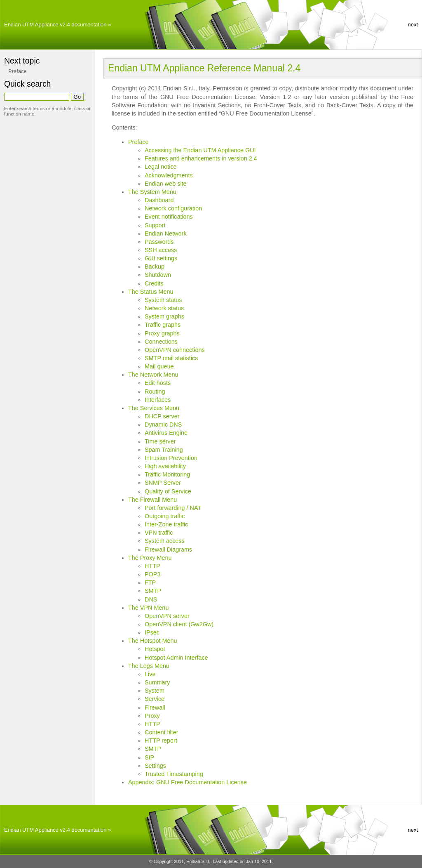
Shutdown (158, 275)
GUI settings (161, 258)
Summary (157, 682)
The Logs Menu (149, 666)
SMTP (153, 591)
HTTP (152, 566)
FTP (150, 583)
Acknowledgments (169, 175)
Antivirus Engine (166, 433)
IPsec (152, 632)
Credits (154, 283)
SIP (149, 757)
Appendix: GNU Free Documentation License (188, 782)
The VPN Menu (148, 608)
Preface (138, 142)
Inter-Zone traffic (166, 524)
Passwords (159, 242)
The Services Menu (154, 408)
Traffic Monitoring (167, 474)
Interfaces (158, 400)
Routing (155, 392)
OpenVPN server (167, 616)
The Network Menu (153, 375)
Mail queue (159, 366)
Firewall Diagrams (168, 550)
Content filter (162, 732)
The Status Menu (151, 292)
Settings (155, 766)
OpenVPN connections (175, 350)
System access (165, 541)
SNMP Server (163, 483)
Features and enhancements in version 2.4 (201, 158)
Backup (155, 267)
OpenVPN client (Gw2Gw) (179, 624)
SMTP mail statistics (171, 358)
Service (155, 699)
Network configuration (173, 208)
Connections (161, 342)
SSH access (161, 250)
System (155, 691)
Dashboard (159, 200)
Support (155, 225)
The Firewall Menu (152, 500)
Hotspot (155, 649)
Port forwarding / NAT (173, 508)
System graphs (164, 316)
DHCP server (162, 416)
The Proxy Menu (150, 558)
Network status (164, 308)
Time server (160, 441)
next (413, 25)
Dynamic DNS (163, 425)
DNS (151, 599)
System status (163, 300)
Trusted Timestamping (174, 774)
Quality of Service (168, 491)
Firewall (155, 708)
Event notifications (169, 217)
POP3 (152, 574)
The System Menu (152, 192)
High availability (165, 466)
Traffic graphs (163, 325)
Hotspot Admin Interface (176, 658)
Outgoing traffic (165, 516)
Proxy (152, 716)
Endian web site (166, 184)
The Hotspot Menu (152, 641)
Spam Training (164, 450)
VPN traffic (159, 533)
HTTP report (161, 741)
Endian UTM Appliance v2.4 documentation (55, 25)
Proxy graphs (162, 333)
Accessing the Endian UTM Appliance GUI (200, 150)
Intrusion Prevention (171, 458)
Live (150, 674)
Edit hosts (158, 383)
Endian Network (166, 234)
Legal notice (161, 167)
